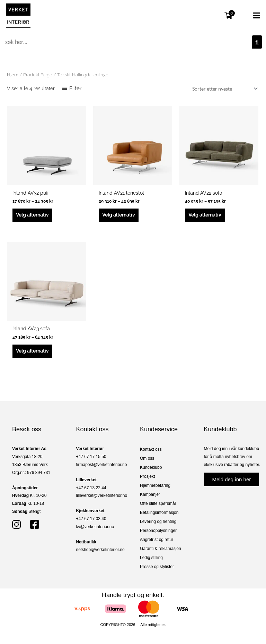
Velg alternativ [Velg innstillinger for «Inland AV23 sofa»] (32, 351)
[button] (250, 16)
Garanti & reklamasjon (161, 549)
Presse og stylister (157, 567)
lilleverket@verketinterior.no (102, 495)
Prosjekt (147, 476)
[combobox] (127, 42)
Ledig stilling (151, 558)
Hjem (13, 75)
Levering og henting (158, 522)
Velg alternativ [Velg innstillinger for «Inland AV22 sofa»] (205, 215)
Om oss (147, 458)
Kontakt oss (151, 449)
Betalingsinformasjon (159, 512)
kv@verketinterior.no (95, 527)
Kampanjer (150, 494)
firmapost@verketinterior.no (102, 465)
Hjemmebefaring (155, 485)
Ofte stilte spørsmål (158, 503)
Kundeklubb (151, 467)
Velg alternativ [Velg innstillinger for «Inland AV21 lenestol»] (119, 215)
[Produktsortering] (224, 89)
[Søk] (257, 42)
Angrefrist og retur (157, 540)
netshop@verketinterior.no (100, 550)
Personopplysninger (158, 531)
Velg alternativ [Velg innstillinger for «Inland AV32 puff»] (32, 215)
